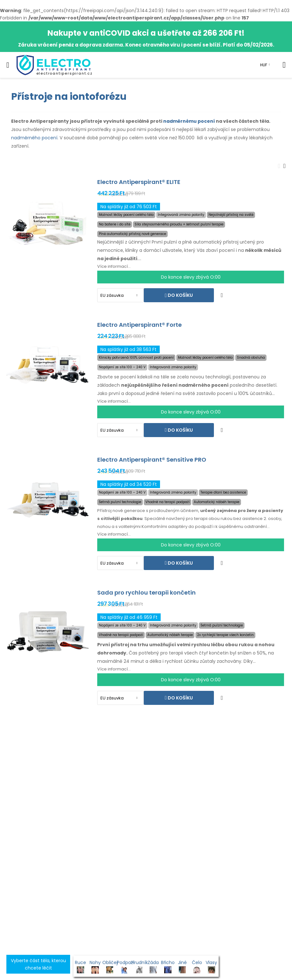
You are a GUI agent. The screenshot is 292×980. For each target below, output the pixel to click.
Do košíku (180, 295)
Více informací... (114, 266)
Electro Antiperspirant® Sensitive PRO (152, 460)
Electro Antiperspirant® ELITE (139, 182)
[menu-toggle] (8, 65)
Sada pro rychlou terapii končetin (146, 592)
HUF (264, 65)
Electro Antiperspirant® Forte (139, 325)
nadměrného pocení (34, 138)
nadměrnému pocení (189, 121)
